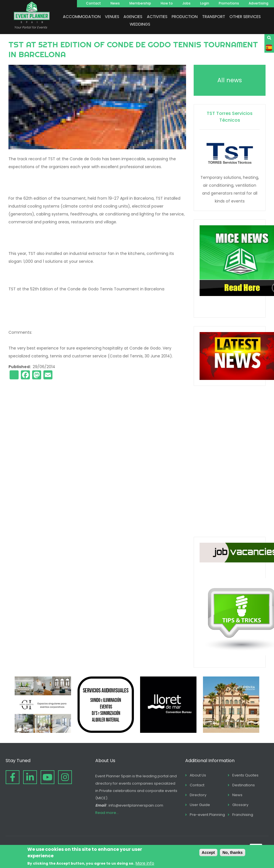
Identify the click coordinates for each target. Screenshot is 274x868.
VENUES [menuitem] (112, 17)
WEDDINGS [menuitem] (140, 24)
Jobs (186, 3)
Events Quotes (245, 775)
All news (230, 80)
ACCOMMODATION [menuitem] (82, 17)
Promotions (229, 3)
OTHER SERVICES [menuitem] (245, 17)
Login (205, 3)
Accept (208, 853)
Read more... (107, 813)
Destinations (244, 785)
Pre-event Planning (207, 815)
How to (167, 3)
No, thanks (233, 853)
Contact (93, 3)
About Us (198, 775)
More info (145, 863)
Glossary (240, 805)
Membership (140, 3)
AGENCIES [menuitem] (133, 17)
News (115, 3)
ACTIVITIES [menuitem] (157, 17)
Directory (198, 795)
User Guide (200, 805)
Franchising (243, 815)
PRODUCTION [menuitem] (185, 17)
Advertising (258, 3)
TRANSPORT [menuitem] (214, 17)
